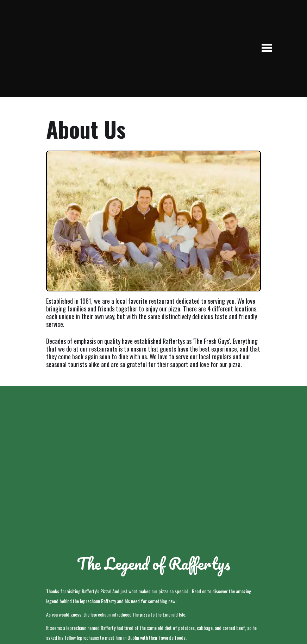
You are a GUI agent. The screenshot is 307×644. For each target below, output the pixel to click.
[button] (267, 48)
